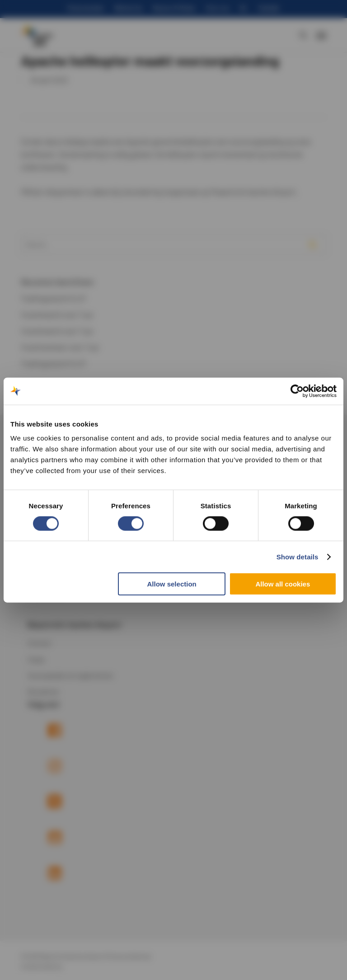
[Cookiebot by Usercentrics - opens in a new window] (297, 391)
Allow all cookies (283, 584)
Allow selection (172, 584)
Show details (298, 556)
